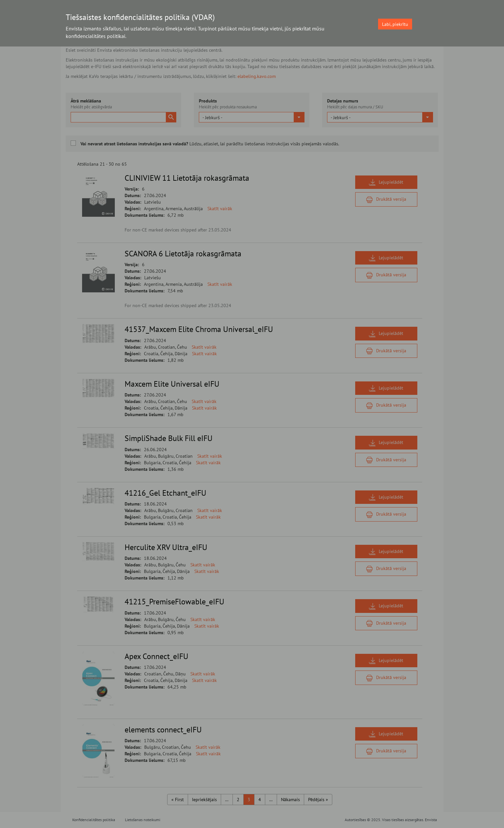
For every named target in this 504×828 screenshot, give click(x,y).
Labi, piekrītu (395, 24)
